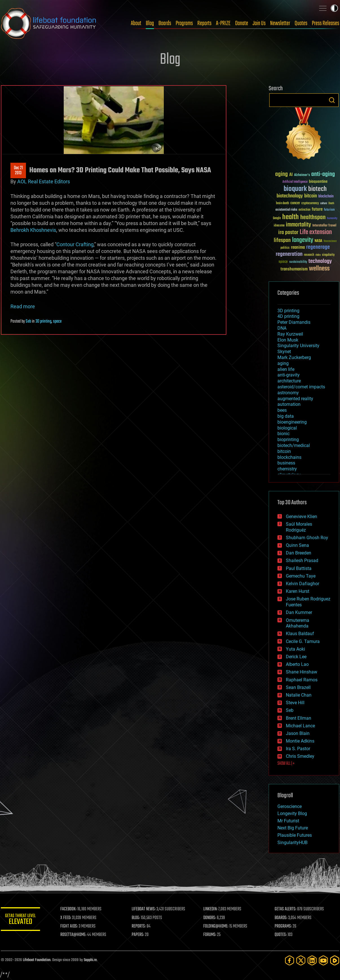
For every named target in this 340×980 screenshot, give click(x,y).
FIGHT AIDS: (69, 926)
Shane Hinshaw (302, 672)
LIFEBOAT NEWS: (144, 909)
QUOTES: (281, 935)
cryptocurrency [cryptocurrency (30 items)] (310, 203)
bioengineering (292, 422)
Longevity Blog (292, 813)
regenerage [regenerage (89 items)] (318, 247)
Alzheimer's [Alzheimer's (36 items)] (302, 175)
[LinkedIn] (312, 960)
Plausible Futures (295, 835)
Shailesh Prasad (302, 561)
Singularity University (298, 346)
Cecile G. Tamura (303, 641)
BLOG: (136, 918)
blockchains (289, 457)
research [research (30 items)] (309, 255)
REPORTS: (139, 926)
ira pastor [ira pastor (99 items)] (288, 233)
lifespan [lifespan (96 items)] (282, 240)
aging (283, 363)
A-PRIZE (223, 23)
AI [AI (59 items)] (291, 175)
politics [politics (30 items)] (285, 248)
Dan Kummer (299, 612)
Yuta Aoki (295, 649)
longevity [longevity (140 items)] (303, 240)
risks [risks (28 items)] (318, 255)
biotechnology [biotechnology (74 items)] (290, 196)
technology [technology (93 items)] (320, 262)
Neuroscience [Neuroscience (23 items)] (330, 242)
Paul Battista (299, 568)
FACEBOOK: (69, 909)
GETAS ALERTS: (286, 909)
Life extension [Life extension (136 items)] (316, 232)
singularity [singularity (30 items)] (328, 255)
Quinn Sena (297, 545)
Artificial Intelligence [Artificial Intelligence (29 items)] (295, 182)
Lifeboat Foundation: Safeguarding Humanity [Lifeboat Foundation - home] (49, 23)
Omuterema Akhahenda (298, 623)
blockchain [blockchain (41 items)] (326, 197)
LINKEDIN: (211, 909)
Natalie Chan (299, 695)
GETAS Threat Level (21, 920)
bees (282, 410)
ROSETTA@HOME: (74, 935)
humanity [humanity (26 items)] (332, 219)
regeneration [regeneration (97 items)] (289, 254)
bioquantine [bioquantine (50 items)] (318, 181)
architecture (289, 381)
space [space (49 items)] (283, 262)
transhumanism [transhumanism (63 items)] (294, 269)
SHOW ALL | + (286, 764)
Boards (165, 23)
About (136, 23)
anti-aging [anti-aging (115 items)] (323, 174)
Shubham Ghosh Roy (307, 538)
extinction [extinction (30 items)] (304, 210)
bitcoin (284, 451)
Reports (204, 23)
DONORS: (210, 918)
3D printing (43, 321)
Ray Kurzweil (290, 334)
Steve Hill (295, 703)
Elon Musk (288, 340)
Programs (184, 23)
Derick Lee (296, 657)
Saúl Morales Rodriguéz (299, 527)
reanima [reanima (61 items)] (298, 247)
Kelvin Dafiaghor (303, 584)
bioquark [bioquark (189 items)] (295, 189)
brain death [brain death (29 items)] (282, 203)
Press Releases (325, 23)
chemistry (287, 469)
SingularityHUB (292, 843)
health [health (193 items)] (291, 217)
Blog (150, 23)
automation (289, 404)
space (57, 321)
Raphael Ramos (302, 680)
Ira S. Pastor (298, 749)
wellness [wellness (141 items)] (319, 269)
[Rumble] (335, 960)
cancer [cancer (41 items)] (295, 203)
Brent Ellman (299, 718)
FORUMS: (210, 935)
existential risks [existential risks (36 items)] (286, 210)
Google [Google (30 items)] (277, 218)
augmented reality (295, 399)
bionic (283, 434)
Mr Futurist (288, 821)
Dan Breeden (299, 553)
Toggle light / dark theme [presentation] (334, 8)
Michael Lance (300, 726)
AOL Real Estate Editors (44, 181)
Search (332, 100)
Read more (23, 306)
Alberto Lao (297, 664)
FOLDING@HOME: (216, 926)
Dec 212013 (18, 171)
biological (287, 428)
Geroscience (290, 806)
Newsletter (280, 23)
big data (286, 416)
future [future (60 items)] (317, 209)
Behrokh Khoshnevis (33, 230)
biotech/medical (294, 445)
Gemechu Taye (301, 576)
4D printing (288, 316)
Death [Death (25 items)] (331, 203)
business (286, 463)
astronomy (288, 393)
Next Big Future (293, 828)
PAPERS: (138, 935)
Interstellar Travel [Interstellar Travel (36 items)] (324, 226)
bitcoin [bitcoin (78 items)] (311, 196)
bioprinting (288, 440)
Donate (242, 23)
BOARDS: (281, 918)
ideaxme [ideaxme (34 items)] (279, 226)
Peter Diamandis (294, 322)
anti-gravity (289, 375)
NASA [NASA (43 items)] (318, 241)
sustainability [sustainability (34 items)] (298, 262)
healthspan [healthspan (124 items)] (313, 218)
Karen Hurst (298, 591)
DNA (282, 328)
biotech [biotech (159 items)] (317, 189)
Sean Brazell (298, 687)
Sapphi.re (90, 960)
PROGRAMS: (283, 926)
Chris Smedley (300, 756)
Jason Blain (298, 733)
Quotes (301, 23)
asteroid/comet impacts (301, 387)
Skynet (284, 352)
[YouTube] (323, 960)
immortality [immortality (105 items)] (298, 225)
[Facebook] (290, 960)
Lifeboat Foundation (37, 960)
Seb (28, 321)
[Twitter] (301, 960)
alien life (286, 369)
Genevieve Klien (302, 517)
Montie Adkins (300, 741)
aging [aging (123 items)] (282, 174)
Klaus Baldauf (300, 634)
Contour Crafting (75, 244)
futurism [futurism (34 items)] (329, 210)
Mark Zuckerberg (294, 357)
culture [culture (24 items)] (324, 203)
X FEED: (66, 918)
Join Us (259, 23)
